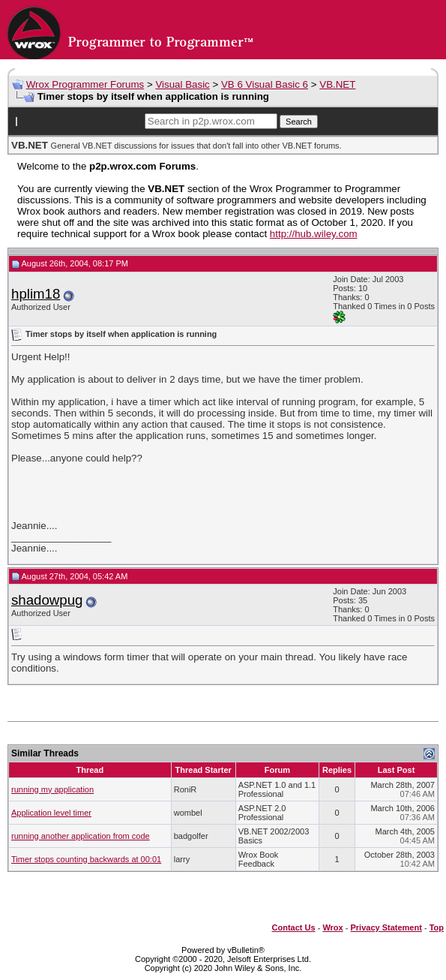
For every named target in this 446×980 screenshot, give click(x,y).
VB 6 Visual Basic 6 (265, 84)
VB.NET (337, 84)
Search (299, 122)
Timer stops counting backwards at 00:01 (86, 859)
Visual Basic (182, 84)
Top (437, 927)
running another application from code (81, 836)
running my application (52, 789)
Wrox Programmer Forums (85, 84)
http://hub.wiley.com (314, 234)
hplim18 (36, 294)
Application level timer (51, 813)
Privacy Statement (386, 927)
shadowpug (47, 600)
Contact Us (294, 927)
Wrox (332, 927)
